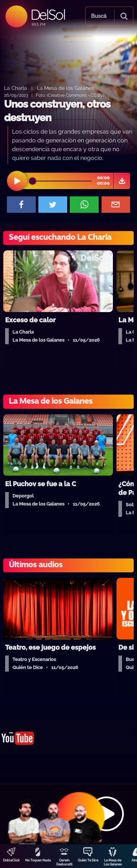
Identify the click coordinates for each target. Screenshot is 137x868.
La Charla (16, 88)
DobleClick (11, 860)
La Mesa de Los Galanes (113, 862)
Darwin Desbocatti (64, 862)
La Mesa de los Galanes (65, 88)
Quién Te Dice (88, 860)
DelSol (48, 14)
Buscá (99, 16)
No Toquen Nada (38, 860)
